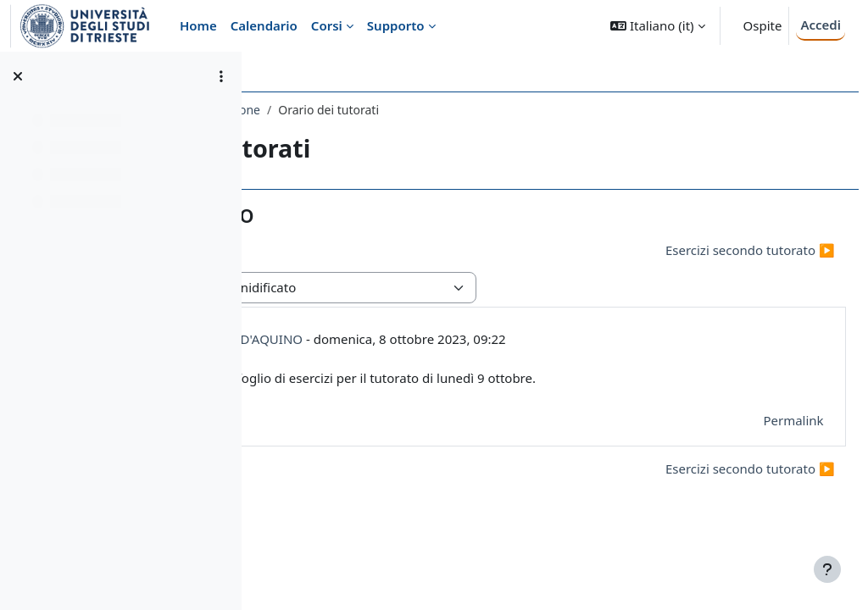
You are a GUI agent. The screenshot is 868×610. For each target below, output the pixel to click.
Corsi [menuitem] (327, 25)
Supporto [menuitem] (396, 25)
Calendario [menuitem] (264, 25)
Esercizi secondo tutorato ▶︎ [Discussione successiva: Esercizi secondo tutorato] (712, 250)
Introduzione (462, 110)
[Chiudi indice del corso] (18, 76)
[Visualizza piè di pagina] (827, 569)
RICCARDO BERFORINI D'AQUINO (441, 339)
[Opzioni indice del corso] (221, 76)
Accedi (821, 25)
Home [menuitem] (198, 25)
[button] (657, 26)
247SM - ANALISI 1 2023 (341, 110)
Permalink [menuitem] (756, 420)
